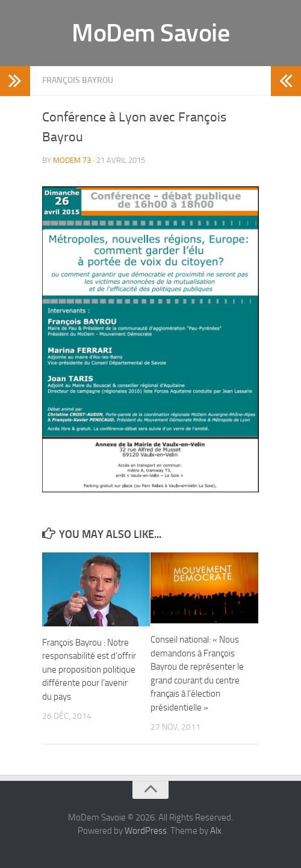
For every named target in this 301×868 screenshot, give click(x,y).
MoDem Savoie (150, 33)
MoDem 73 (72, 160)
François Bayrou (78, 80)
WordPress (146, 831)
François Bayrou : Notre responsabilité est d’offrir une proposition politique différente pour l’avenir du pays (89, 670)
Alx (216, 831)
